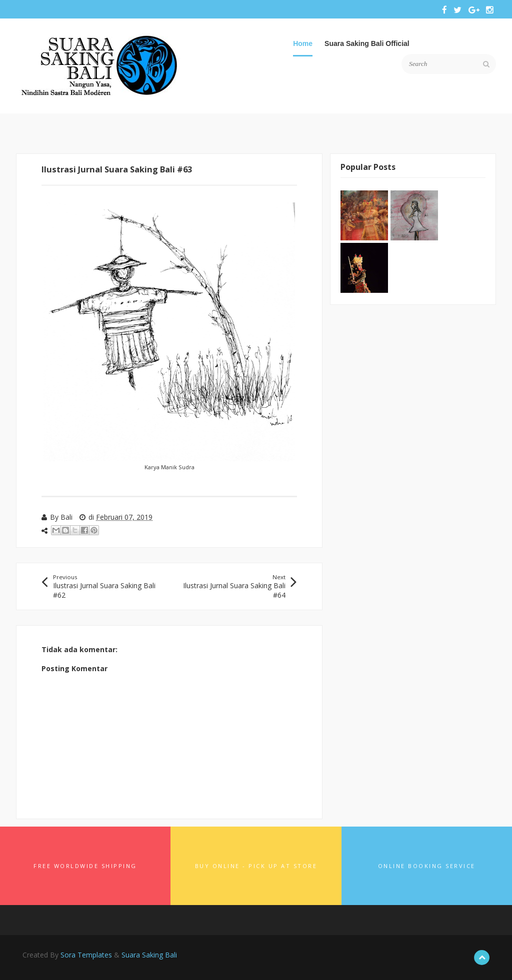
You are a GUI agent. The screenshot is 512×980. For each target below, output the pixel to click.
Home (303, 43)
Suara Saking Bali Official (367, 43)
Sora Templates (86, 955)
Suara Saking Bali (149, 955)
